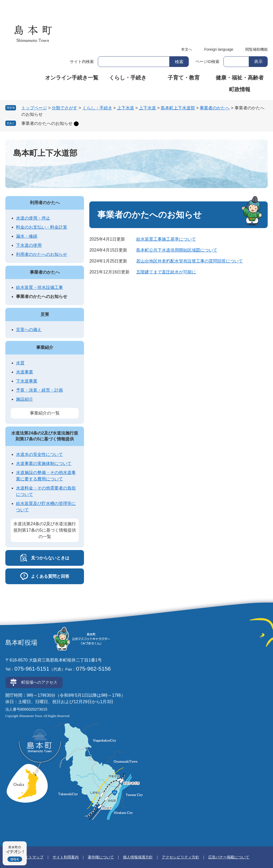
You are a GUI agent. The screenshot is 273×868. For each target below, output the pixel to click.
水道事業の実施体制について (44, 463)
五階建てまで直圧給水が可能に (166, 272)
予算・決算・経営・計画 (39, 390)
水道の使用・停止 (33, 218)
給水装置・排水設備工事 (39, 287)
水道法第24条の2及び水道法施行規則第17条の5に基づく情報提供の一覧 (45, 530)
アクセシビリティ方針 (180, 857)
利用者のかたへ (45, 203)
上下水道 (126, 108)
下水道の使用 (29, 245)
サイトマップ (32, 857)
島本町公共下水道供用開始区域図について (177, 250)
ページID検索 (207, 61)
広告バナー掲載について (229, 857)
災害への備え (29, 330)
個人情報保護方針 (138, 857)
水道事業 (25, 372)
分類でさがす (65, 108)
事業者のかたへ (215, 108)
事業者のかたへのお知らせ (47, 123)
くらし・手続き (128, 78)
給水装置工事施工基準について (166, 239)
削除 (76, 124)
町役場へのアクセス (39, 682)
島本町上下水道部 (178, 108)
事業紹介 (45, 347)
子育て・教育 (184, 78)
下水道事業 (27, 381)
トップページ (34, 108)
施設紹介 (25, 399)
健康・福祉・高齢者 (240, 78)
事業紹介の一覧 (45, 413)
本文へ (187, 49)
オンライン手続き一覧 (72, 78)
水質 (20, 363)
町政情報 (240, 89)
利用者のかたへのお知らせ (42, 254)
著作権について (101, 857)
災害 (45, 314)
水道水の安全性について (39, 454)
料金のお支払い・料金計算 (42, 227)
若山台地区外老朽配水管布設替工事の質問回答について (190, 261)
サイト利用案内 (66, 857)
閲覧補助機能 (256, 49)
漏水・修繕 (27, 236)
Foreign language (219, 49)
